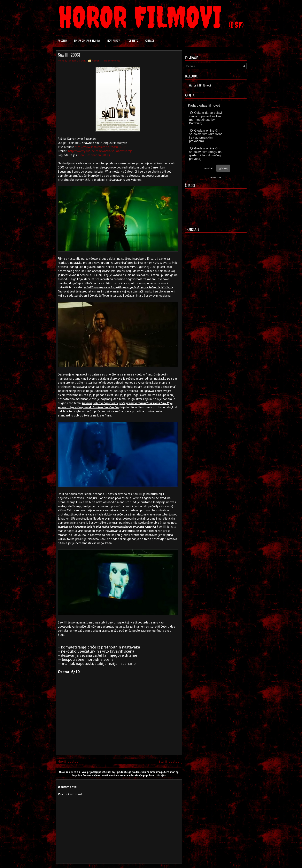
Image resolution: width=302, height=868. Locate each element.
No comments (112, 61)
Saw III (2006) (69, 55)
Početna (62, 40)
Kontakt (149, 40)
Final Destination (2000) (94, 155)
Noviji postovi (68, 761)
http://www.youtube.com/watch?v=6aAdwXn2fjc (100, 151)
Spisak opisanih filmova (87, 40)
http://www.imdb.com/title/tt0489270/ (100, 147)
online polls (216, 177)
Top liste (133, 40)
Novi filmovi (114, 40)
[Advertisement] (118, 723)
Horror (95, 61)
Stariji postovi (169, 761)
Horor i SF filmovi (200, 85)
